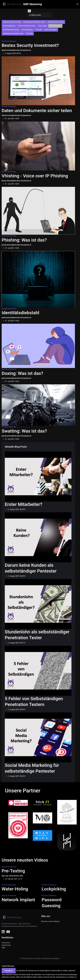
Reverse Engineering (9, 26)
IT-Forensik (38, 30)
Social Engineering (27, 30)
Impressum (6, 943)
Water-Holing (15, 889)
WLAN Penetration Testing (11, 30)
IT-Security (29, 33)
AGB (3, 948)
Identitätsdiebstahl (20, 313)
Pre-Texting (13, 871)
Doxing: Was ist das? (22, 373)
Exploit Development (51, 30)
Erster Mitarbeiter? (23, 504)
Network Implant (18, 900)
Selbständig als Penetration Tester (13, 33)
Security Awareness (55, 26)
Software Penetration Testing (27, 26)
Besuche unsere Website (50, 921)
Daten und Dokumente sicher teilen (37, 111)
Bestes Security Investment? (30, 45)
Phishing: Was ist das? (24, 240)
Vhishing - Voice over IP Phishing (35, 176)
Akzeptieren (9, 971)
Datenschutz (6, 945)
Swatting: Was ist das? (24, 431)
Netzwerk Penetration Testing (12, 22)
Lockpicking (54, 889)
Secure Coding (42, 26)
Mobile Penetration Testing (56, 22)
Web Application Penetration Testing (34, 22)
